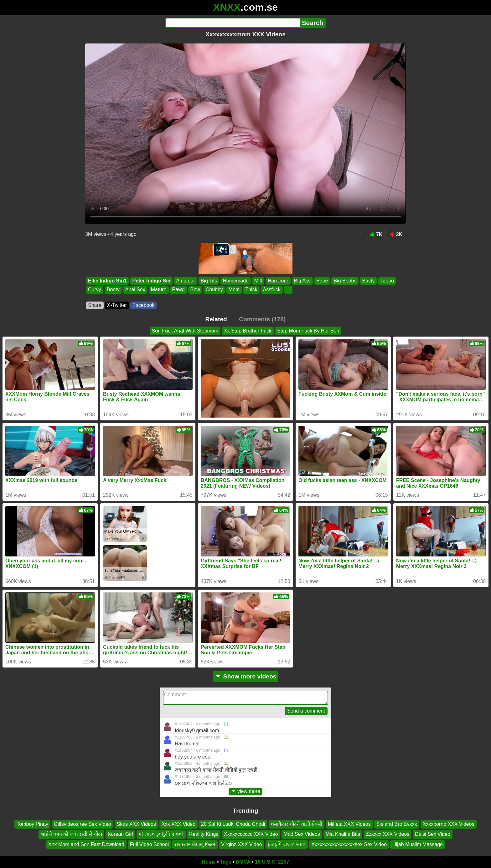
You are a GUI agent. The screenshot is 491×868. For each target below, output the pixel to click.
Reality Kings (204, 834)
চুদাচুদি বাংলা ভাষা (287, 844)
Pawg (178, 290)
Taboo (387, 281)
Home (209, 862)
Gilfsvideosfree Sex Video (83, 824)
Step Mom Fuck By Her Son (308, 331)
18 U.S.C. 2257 (272, 862)
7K (376, 234)
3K (396, 234)
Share (95, 305)
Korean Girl (120, 834)
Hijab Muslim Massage (418, 844)
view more (246, 791)
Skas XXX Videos (136, 824)
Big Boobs (345, 281)
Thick (251, 290)
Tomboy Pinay (32, 824)
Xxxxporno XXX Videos (449, 824)
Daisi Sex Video (433, 834)
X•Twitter (117, 305)
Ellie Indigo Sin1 (107, 281)
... (288, 290)
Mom (234, 290)
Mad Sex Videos (302, 834)
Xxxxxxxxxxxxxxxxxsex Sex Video (349, 844)
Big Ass (302, 281)
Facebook (143, 305)
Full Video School (149, 844)
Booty (113, 290)
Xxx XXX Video (178, 824)
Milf (258, 281)
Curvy (95, 290)
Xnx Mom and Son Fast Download (86, 844)
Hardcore (278, 281)
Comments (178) (262, 319)
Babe (322, 281)
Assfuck (272, 290)
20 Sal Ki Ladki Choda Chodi (233, 824)
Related (216, 319)
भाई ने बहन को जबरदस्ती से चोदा (71, 834)
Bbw (195, 290)
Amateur (185, 281)
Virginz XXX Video (241, 844)
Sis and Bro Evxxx (397, 824)
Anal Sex (135, 290)
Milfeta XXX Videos (349, 824)
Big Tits (209, 281)
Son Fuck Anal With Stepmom (185, 331)
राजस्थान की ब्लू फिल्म (195, 844)
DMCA (243, 862)
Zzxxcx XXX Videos (388, 834)
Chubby (214, 290)
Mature (159, 290)
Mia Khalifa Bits (343, 834)
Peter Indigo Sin (152, 281)
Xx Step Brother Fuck (248, 331)
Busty (368, 281)
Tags (226, 862)
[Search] (233, 23)
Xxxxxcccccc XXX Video (251, 834)
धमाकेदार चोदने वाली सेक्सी (297, 824)
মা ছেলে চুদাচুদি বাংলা (161, 834)
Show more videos (246, 676)
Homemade (236, 281)
